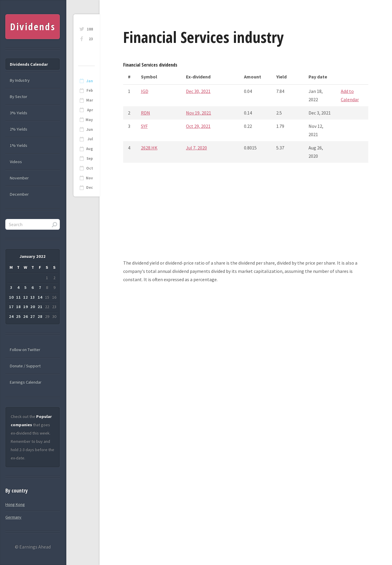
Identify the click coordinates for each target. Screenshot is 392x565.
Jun (90, 129)
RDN (146, 113)
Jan (90, 81)
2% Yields (19, 129)
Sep (90, 158)
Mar (90, 100)
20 (33, 307)
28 (40, 316)
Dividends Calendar (29, 64)
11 (18, 297)
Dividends (33, 26)
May (89, 120)
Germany (13, 517)
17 (11, 307)
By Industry (20, 80)
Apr (90, 110)
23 (91, 39)
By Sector (19, 96)
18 (18, 307)
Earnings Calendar (26, 382)
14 (40, 297)
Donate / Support (25, 366)
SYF (144, 126)
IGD (145, 91)
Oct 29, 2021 (198, 126)
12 (25, 297)
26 (25, 316)
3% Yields (19, 113)
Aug (90, 149)
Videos (16, 162)
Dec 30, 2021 (198, 91)
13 (33, 297)
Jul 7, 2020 (196, 148)
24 (11, 316)
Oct (90, 168)
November (19, 178)
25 (18, 316)
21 (40, 307)
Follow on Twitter (25, 350)
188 (90, 29)
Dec (90, 187)
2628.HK (149, 148)
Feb (90, 90)
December (19, 194)
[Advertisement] (246, 217)
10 (11, 297)
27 (33, 316)
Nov (89, 178)
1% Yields (19, 145)
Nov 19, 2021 (199, 113)
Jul (90, 139)
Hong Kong (15, 504)
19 (25, 307)
